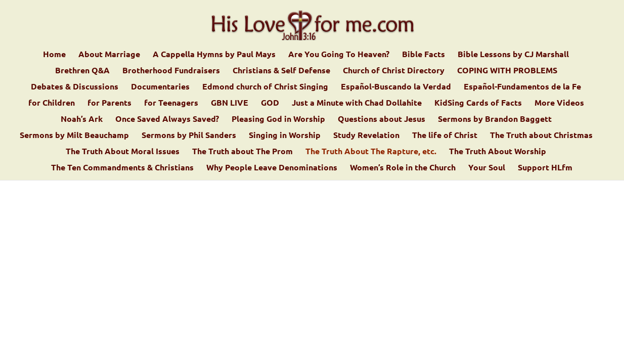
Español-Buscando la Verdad (396, 87)
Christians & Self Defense (281, 71)
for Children (52, 103)
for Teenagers (171, 103)
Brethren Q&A (82, 71)
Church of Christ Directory (394, 71)
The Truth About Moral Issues (123, 152)
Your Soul (487, 168)
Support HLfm (545, 168)
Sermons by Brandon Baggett (495, 120)
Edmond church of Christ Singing (265, 87)
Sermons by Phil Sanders (189, 136)
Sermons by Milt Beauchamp (74, 136)
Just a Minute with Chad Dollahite (357, 103)
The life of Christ (445, 136)
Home (54, 55)
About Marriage (109, 55)
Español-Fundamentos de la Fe (522, 87)
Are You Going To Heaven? (339, 55)
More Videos (559, 103)
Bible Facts (424, 55)
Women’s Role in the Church (403, 168)
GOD (270, 103)
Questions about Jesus (382, 120)
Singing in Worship (285, 136)
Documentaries (160, 87)
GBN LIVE (230, 103)
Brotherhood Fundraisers (171, 71)
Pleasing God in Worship (278, 120)
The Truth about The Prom (242, 152)
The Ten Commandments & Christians (122, 168)
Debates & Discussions (75, 87)
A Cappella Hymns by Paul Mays (214, 55)
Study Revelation (366, 136)
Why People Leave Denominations (272, 168)
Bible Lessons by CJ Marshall (513, 55)
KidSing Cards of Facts (478, 103)
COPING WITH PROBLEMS (507, 71)
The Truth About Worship (498, 152)
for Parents (109, 103)
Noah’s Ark (82, 120)
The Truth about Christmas (541, 136)
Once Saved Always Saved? (167, 120)
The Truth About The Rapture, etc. (371, 152)
